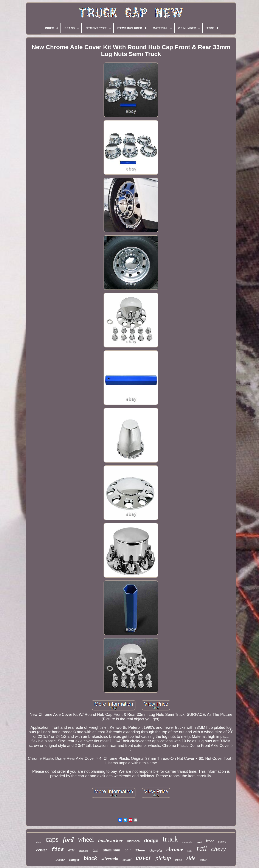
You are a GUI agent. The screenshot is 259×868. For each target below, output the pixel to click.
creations (84, 851)
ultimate (133, 841)
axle (71, 850)
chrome (175, 849)
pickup (163, 858)
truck (170, 839)
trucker (60, 860)
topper (203, 860)
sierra (39, 842)
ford (68, 840)
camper (74, 859)
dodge (151, 841)
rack (190, 851)
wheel (86, 839)
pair (128, 850)
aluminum (111, 850)
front (210, 841)
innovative (188, 842)
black (90, 858)
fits (58, 850)
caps (52, 839)
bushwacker (110, 841)
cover (143, 857)
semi (199, 842)
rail (202, 848)
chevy (219, 849)
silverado (110, 859)
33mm (140, 850)
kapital (127, 860)
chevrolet (156, 850)
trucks (179, 860)
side (191, 858)
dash (96, 851)
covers (222, 842)
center (42, 850)
